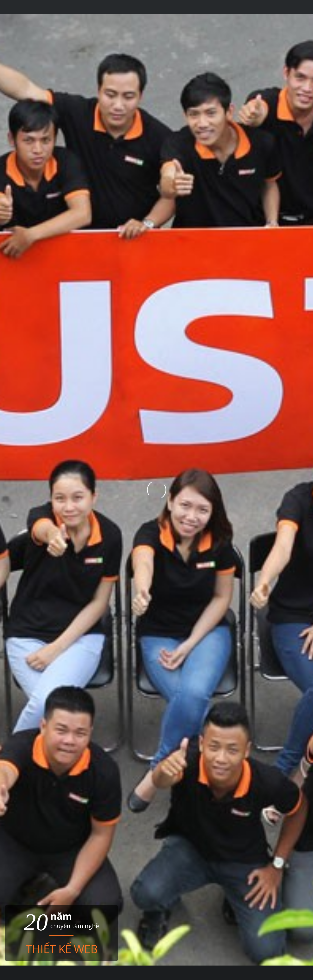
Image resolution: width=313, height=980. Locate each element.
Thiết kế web (61, 948)
